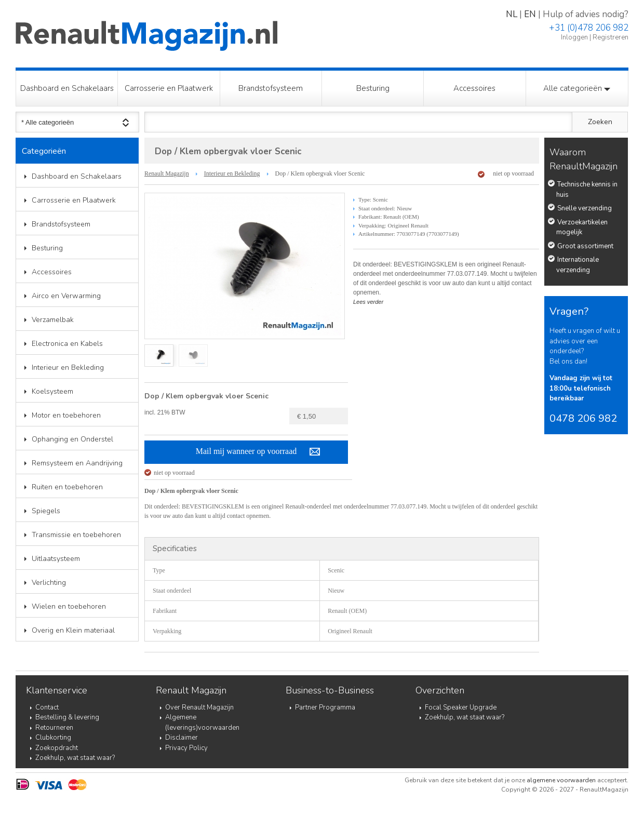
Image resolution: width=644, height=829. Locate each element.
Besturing (373, 88)
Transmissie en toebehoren (76, 535)
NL (512, 14)
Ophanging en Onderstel (72, 439)
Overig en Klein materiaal (73, 630)
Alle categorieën (577, 88)
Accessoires (474, 88)
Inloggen (574, 37)
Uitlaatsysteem (56, 559)
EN (530, 14)
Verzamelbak (53, 320)
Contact (47, 707)
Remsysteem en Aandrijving (77, 463)
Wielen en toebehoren (69, 606)
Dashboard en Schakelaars (67, 88)
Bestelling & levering (67, 717)
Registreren (611, 37)
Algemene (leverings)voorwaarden (202, 723)
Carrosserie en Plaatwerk (169, 88)
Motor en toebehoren (66, 415)
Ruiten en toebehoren (67, 487)
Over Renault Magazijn (199, 707)
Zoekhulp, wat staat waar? (75, 758)
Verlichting (49, 583)
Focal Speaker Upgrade (461, 707)
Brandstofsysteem (271, 88)
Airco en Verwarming (66, 296)
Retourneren (54, 728)
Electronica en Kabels (67, 344)
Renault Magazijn (167, 173)
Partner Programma (325, 707)
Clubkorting (53, 738)
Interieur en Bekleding (68, 367)
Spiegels (46, 511)
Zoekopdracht (57, 748)
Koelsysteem (52, 391)
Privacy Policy (186, 748)
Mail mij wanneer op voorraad (246, 451)
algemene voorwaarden (561, 780)
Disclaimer (182, 738)
